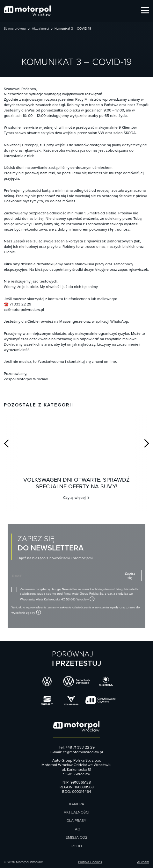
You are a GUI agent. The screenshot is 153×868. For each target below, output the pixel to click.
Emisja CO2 (76, 837)
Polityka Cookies (90, 862)
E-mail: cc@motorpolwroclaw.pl (77, 752)
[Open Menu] (145, 11)
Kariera (77, 804)
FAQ (76, 829)
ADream (143, 862)
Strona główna (15, 29)
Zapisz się (130, 575)
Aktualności (40, 29)
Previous (6, 443)
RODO (77, 846)
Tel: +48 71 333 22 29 (77, 747)
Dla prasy (76, 821)
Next (147, 443)
